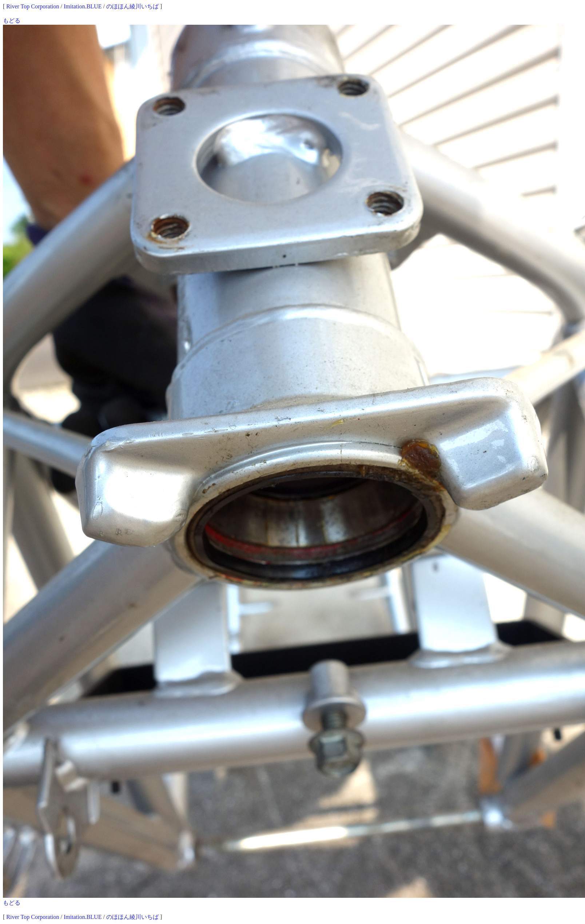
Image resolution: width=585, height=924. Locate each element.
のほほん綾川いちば (132, 6)
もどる (12, 21)
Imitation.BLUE (83, 6)
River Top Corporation (33, 6)
